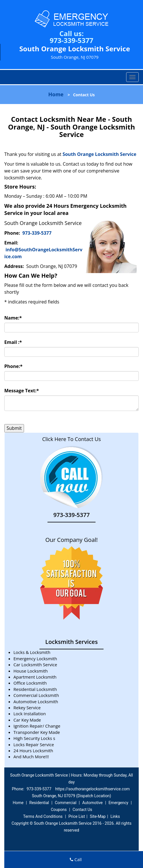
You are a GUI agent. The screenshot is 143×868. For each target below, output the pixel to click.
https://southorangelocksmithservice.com (92, 789)
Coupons (59, 810)
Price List (77, 816)
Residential (39, 803)
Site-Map (98, 816)
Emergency (118, 803)
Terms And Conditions (43, 816)
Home (56, 94)
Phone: (13, 366)
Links (115, 816)
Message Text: (22, 391)
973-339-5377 (72, 40)
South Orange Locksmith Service (100, 154)
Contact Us (83, 810)
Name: (13, 318)
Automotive (92, 803)
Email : (13, 342)
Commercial (66, 803)
